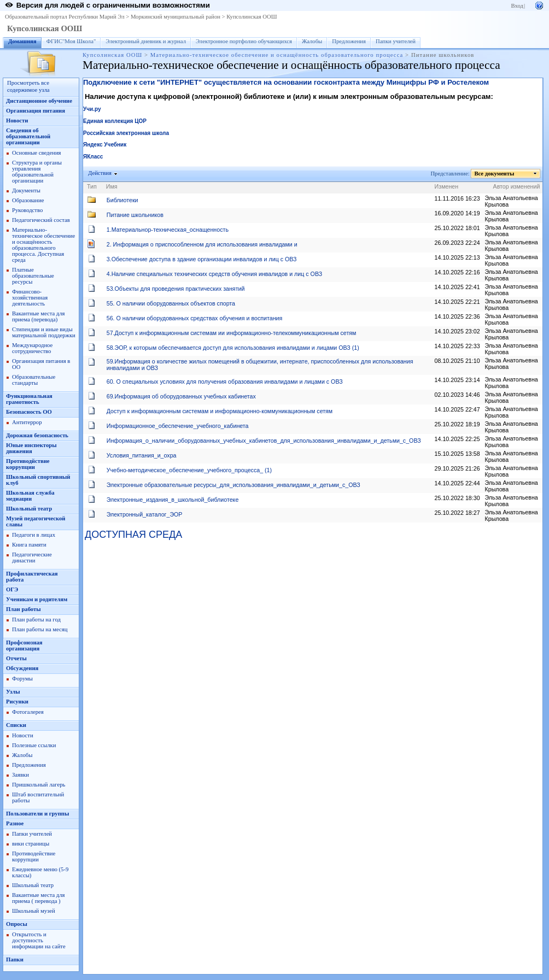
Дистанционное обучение (39, 101)
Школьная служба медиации (30, 496)
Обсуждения (22, 668)
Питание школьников (135, 215)
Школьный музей (34, 911)
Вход (517, 6)
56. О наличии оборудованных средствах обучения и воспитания (195, 318)
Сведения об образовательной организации (28, 136)
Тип (92, 186)
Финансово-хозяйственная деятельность (30, 298)
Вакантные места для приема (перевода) (39, 316)
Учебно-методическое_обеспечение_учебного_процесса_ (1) (189, 470)
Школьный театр (29, 509)
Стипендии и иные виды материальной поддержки (44, 332)
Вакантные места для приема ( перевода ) (39, 898)
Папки (15, 960)
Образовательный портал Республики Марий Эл (65, 17)
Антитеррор (27, 422)
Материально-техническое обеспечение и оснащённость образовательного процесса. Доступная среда (43, 245)
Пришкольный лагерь (39, 785)
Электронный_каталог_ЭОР (145, 514)
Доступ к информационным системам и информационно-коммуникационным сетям (220, 411)
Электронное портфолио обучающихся (244, 41)
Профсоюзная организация (24, 645)
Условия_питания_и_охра (142, 455)
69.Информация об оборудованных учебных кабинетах (181, 396)
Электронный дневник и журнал (146, 41)
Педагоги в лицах (34, 535)
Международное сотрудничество (32, 348)
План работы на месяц (40, 629)
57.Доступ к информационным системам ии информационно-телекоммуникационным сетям (232, 333)
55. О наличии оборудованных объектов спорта (171, 303)
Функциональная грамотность (29, 399)
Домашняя (22, 41)
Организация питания (36, 111)
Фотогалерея (28, 712)
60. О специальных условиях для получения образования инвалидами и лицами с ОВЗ (225, 382)
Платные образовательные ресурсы (33, 276)
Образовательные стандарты (34, 380)
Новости (17, 121)
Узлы (13, 692)
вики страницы (31, 844)
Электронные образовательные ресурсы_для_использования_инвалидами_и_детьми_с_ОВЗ (233, 485)
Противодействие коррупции (34, 856)
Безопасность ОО (29, 412)
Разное (15, 823)
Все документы (494, 174)
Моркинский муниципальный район (176, 17)
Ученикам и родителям (37, 599)
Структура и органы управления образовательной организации (37, 172)
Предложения (349, 41)
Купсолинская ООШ (252, 17)
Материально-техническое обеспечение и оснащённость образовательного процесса (277, 55)
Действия (100, 173)
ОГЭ (12, 589)
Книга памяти (29, 545)
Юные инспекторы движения (31, 448)
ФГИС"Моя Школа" (71, 41)
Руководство (27, 210)
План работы (24, 609)
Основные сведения (37, 153)
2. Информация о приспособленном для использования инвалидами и (202, 244)
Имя (112, 186)
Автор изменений (517, 186)
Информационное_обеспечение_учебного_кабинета (178, 426)
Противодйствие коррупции (28, 464)
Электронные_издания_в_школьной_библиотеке (173, 500)
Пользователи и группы (37, 814)
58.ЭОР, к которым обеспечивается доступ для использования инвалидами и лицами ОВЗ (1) (233, 348)
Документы (26, 190)
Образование (28, 200)
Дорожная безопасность (37, 435)
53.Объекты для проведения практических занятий (176, 289)
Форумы (22, 679)
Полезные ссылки (34, 745)
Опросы (17, 924)
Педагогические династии (32, 558)
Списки (16, 725)
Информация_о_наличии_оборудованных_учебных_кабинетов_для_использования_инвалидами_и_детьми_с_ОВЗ (264, 441)
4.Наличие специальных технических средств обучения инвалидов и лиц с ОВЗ (214, 274)
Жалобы (312, 41)
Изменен (447, 186)
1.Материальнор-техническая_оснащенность (168, 230)
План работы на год (36, 620)
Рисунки (17, 702)
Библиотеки (122, 200)
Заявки (21, 775)
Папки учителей (396, 41)
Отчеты (16, 658)
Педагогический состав (41, 220)
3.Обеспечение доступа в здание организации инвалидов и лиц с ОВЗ (202, 259)
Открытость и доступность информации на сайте (39, 940)
